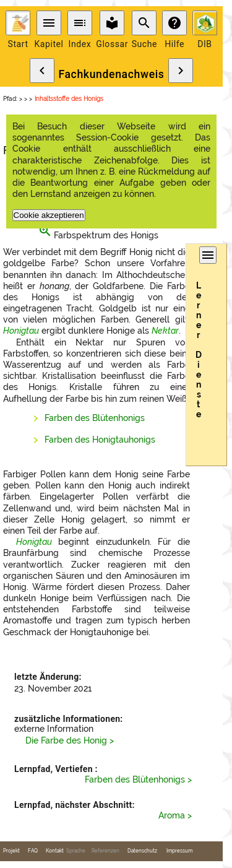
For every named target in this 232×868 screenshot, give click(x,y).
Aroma (172, 815)
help (174, 23)
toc (80, 23)
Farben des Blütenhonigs (95, 418)
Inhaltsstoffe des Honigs (69, 99)
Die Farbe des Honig (66, 740)
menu (49, 23)
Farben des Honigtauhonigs (100, 440)
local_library (112, 23)
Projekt (11, 851)
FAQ (33, 851)
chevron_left (42, 71)
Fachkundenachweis (111, 74)
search (144, 23)
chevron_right (181, 71)
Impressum (179, 851)
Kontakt (55, 851)
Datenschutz (142, 851)
